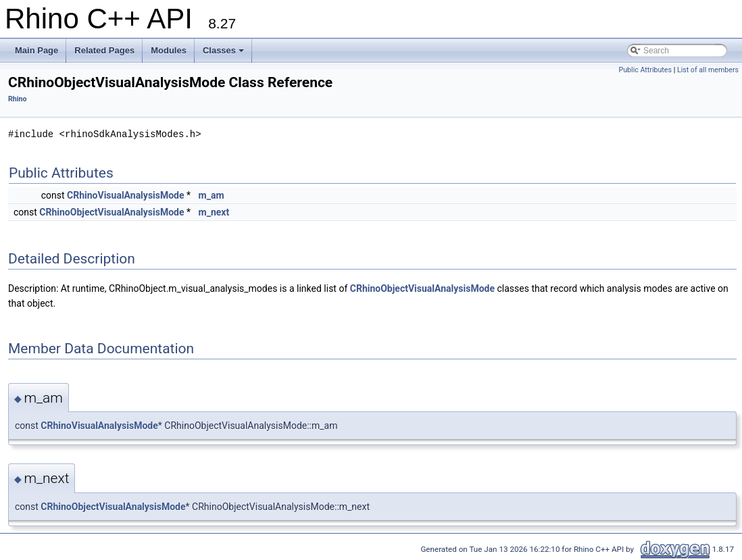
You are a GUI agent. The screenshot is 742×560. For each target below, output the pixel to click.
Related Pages (104, 50)
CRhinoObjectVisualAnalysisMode (112, 212)
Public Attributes (645, 70)
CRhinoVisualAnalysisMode (125, 195)
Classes (223, 50)
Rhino (18, 99)
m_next (214, 212)
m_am (212, 195)
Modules (169, 50)
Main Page (36, 50)
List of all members (708, 70)
